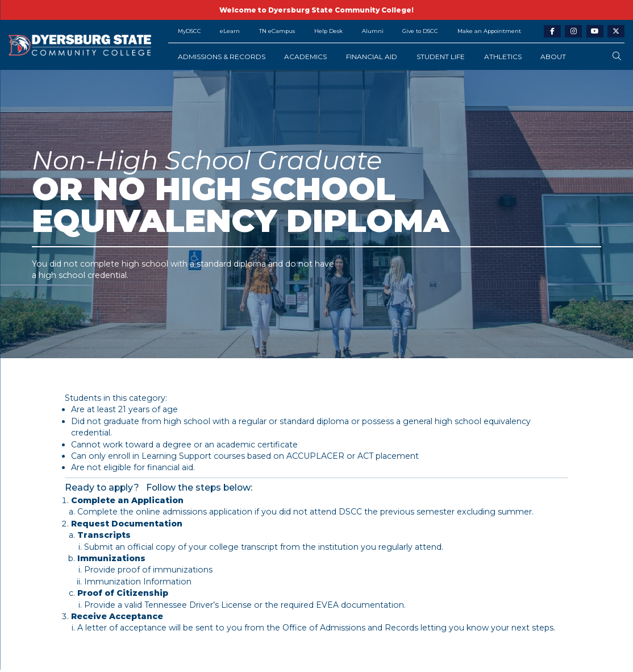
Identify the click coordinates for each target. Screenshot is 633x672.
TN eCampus (277, 31)
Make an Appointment (489, 31)
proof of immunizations (165, 570)
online (148, 512)
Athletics (503, 57)
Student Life (441, 57)
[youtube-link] (595, 32)
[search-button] (617, 57)
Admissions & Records (222, 57)
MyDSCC (190, 31)
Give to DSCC (420, 31)
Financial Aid (372, 57)
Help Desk (328, 31)
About (553, 57)
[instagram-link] (573, 32)
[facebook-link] (552, 32)
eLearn (230, 31)
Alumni (373, 31)
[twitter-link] (616, 32)
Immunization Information (138, 582)
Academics (305, 57)
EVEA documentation (360, 605)
